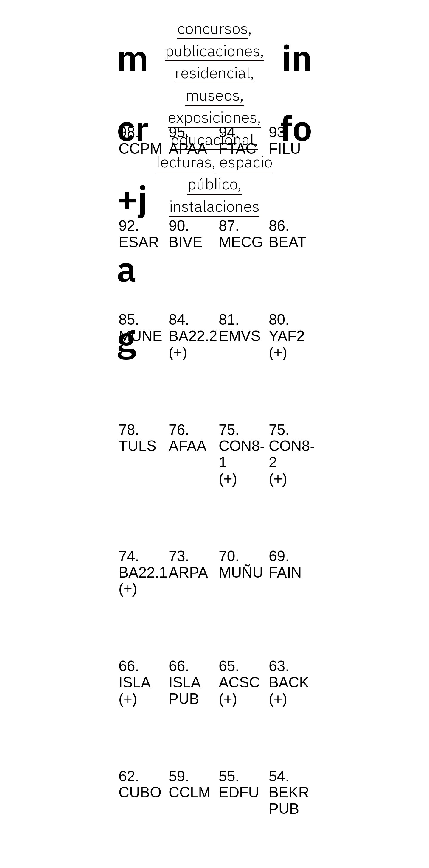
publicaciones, (214, 50)
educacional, (214, 139)
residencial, (214, 73)
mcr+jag (133, 198)
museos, (214, 95)
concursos (213, 28)
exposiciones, (214, 117)
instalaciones (214, 206)
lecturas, (186, 162)
